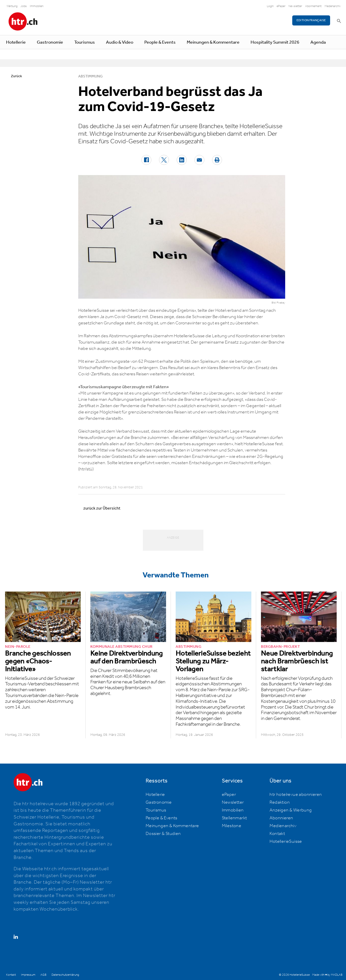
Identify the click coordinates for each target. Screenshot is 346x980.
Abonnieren (281, 818)
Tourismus (85, 42)
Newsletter (295, 6)
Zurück (16, 76)
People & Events (160, 42)
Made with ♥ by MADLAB (327, 975)
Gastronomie (50, 42)
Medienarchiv (333, 6)
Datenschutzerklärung (65, 975)
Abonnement (313, 6)
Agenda (318, 42)
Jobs (24, 6)
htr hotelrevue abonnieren (296, 795)
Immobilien (37, 6)
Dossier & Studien (163, 834)
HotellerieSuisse (286, 842)
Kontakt (277, 834)
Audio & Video (120, 42)
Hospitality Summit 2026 (275, 42)
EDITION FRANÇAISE (311, 20)
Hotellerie (16, 42)
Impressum (28, 975)
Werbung (12, 6)
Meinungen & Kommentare (213, 42)
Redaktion (280, 802)
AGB (43, 975)
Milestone (232, 826)
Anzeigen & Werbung (291, 810)
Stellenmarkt (234, 818)
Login (270, 6)
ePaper (281, 6)
